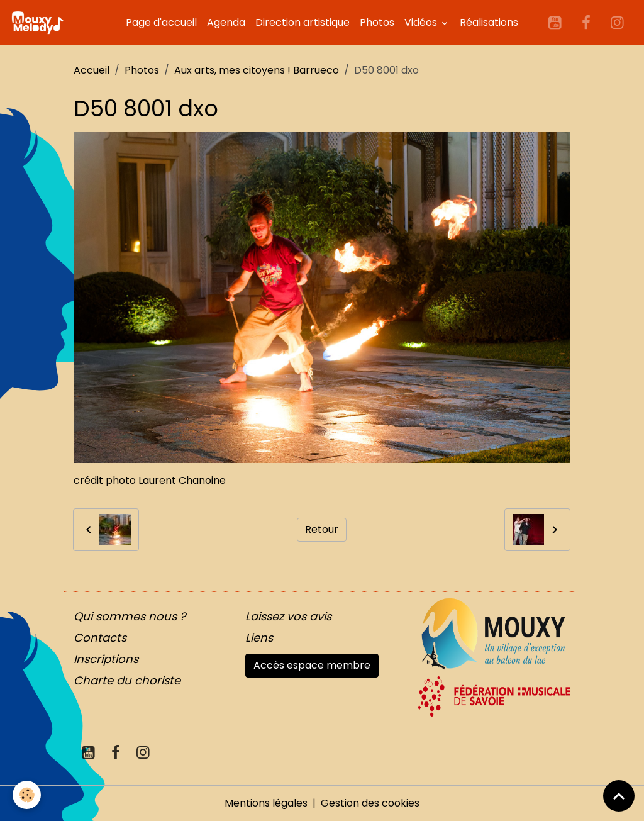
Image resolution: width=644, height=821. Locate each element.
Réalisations (489, 22)
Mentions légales (266, 803)
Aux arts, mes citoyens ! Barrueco (257, 70)
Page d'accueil (161, 22)
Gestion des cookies (370, 803)
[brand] (40, 23)
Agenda (226, 22)
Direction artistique (303, 22)
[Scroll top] (619, 796)
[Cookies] (27, 795)
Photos (377, 22)
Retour (322, 529)
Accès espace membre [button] (312, 665)
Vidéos (422, 22)
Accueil (92, 70)
